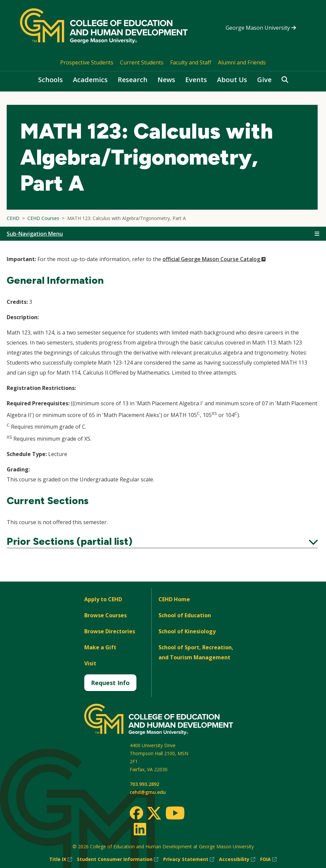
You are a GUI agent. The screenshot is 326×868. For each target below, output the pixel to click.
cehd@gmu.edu (148, 792)
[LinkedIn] (140, 829)
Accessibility (237, 859)
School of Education (185, 615)
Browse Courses (105, 615)
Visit (90, 663)
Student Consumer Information (118, 859)
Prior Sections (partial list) (162, 541)
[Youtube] (175, 814)
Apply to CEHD (103, 599)
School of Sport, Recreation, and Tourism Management (196, 652)
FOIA (268, 859)
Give (264, 80)
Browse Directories (110, 631)
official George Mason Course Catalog (214, 259)
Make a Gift (100, 647)
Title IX (61, 859)
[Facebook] (136, 813)
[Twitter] (154, 814)
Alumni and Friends (242, 62)
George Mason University (261, 28)
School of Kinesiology (187, 631)
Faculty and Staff (191, 62)
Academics (90, 80)
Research (133, 80)
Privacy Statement (189, 859)
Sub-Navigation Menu (35, 234)
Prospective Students (87, 62)
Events (196, 80)
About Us (232, 80)
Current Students (142, 62)
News (166, 80)
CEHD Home (174, 599)
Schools (50, 80)
